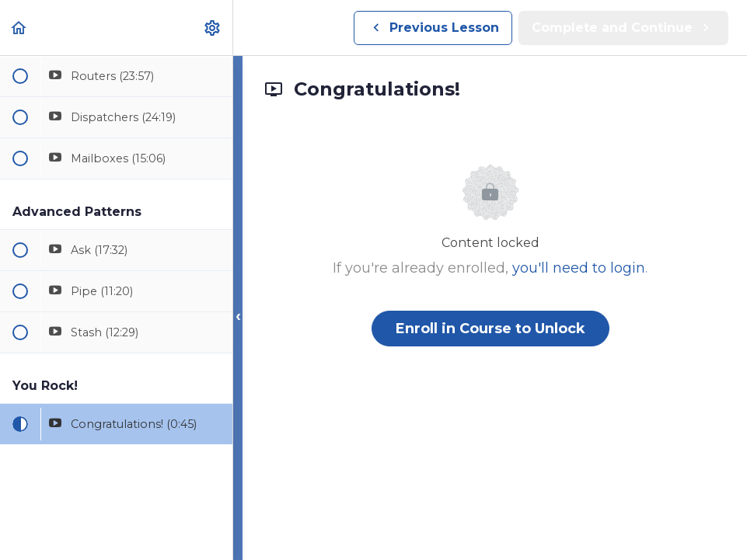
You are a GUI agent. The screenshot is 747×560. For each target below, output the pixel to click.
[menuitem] (213, 28)
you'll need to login (579, 268)
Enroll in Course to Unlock (490, 329)
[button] (19, 28)
